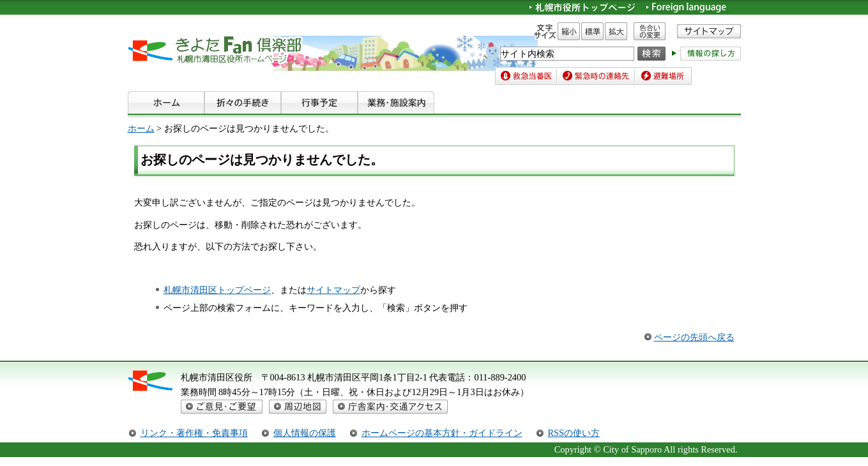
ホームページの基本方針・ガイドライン (442, 433)
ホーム (141, 128)
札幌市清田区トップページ (217, 290)
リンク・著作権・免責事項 (194, 433)
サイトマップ (333, 290)
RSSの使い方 (574, 433)
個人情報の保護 (305, 433)
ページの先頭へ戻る (694, 337)
